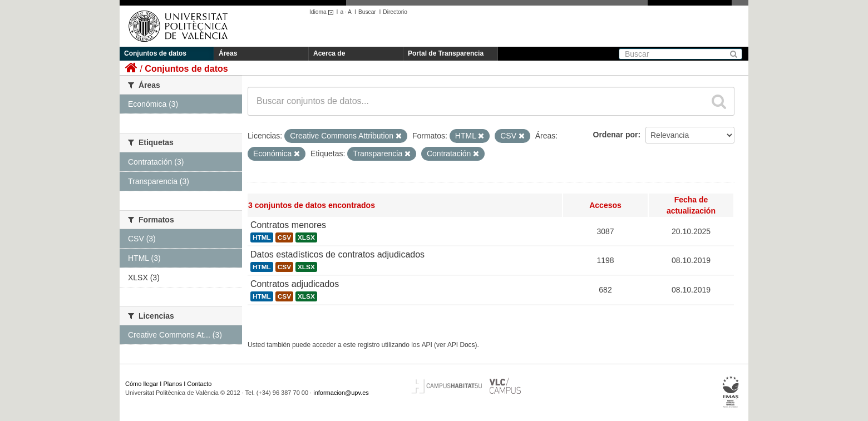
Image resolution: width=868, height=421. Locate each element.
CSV (284, 237)
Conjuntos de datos (155, 53)
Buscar (367, 12)
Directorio (395, 12)
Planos (173, 384)
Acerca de (329, 53)
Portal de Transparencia (446, 53)
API (427, 345)
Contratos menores (288, 225)
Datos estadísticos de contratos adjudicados (337, 254)
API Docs (461, 345)
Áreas (228, 53)
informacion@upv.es (341, 393)
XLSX (306, 237)
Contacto (199, 384)
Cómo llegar (142, 384)
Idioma (323, 12)
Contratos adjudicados (295, 284)
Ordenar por (616, 135)
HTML (262, 237)
